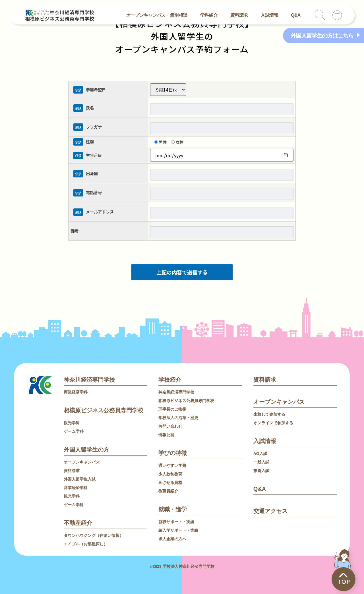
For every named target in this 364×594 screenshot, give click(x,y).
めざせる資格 (170, 483)
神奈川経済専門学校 (89, 380)
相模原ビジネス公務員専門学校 (104, 410)
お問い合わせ (170, 426)
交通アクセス (270, 511)
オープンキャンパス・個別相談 (157, 15)
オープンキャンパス (82, 462)
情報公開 (166, 435)
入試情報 (269, 15)
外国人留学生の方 (86, 450)
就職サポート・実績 (176, 522)
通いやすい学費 (172, 465)
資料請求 (239, 15)
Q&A (296, 15)
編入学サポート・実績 (178, 530)
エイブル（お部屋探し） (86, 544)
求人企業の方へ (172, 539)
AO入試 (260, 454)
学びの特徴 (173, 453)
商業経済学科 (76, 392)
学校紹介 (170, 380)
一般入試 (261, 462)
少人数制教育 (170, 474)
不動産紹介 (78, 523)
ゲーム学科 (74, 431)
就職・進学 (173, 509)
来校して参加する (269, 414)
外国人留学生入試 (80, 479)
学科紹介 (209, 15)
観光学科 (72, 423)
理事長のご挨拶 (172, 409)
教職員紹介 (168, 491)
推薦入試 (261, 471)
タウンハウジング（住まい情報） (94, 535)
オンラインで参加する (273, 423)
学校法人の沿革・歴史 (178, 418)
